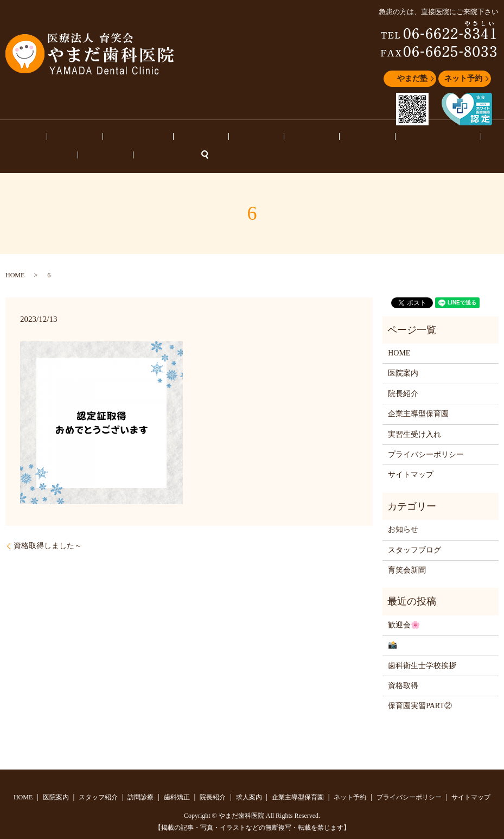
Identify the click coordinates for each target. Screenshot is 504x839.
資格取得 (403, 669)
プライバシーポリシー (426, 438)
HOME (18, 138)
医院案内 (53, 138)
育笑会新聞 (407, 554)
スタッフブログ (372, 138)
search (493, 138)
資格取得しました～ (48, 529)
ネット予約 (463, 78)
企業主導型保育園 (309, 138)
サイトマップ (411, 458)
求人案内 (257, 138)
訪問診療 (143, 138)
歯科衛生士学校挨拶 (422, 649)
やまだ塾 (412, 78)
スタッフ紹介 (98, 138)
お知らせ (420, 138)
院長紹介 (219, 138)
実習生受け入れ (414, 418)
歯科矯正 (181, 138)
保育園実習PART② (420, 689)
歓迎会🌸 (404, 609)
